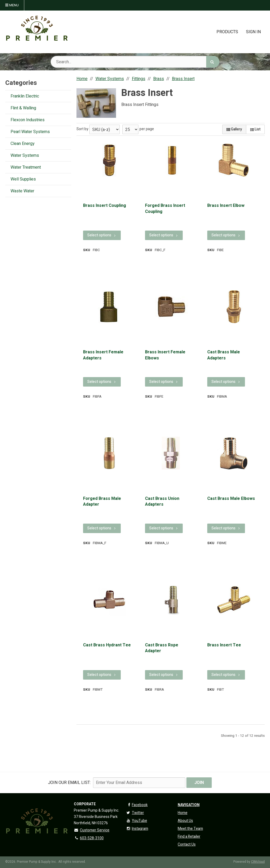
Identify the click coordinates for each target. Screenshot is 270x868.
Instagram (137, 829)
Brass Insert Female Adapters (103, 355)
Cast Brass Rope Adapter (162, 648)
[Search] (213, 62)
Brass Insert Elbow (226, 206)
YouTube (136, 821)
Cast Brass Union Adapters (162, 502)
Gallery (234, 129)
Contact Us (187, 844)
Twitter (135, 813)
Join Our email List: (69, 783)
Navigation (189, 805)
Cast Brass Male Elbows (231, 499)
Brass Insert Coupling (105, 206)
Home (183, 813)
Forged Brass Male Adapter (102, 502)
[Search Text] (135, 62)
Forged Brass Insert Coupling (165, 209)
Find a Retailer (189, 837)
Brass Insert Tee (224, 645)
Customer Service (92, 830)
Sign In (253, 32)
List (255, 129)
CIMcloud (258, 862)
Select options (102, 235)
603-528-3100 (89, 838)
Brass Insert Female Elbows (165, 355)
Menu (12, 5)
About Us (185, 821)
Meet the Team (190, 829)
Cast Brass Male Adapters (224, 355)
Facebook (137, 805)
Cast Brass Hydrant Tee (107, 645)
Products (227, 32)
